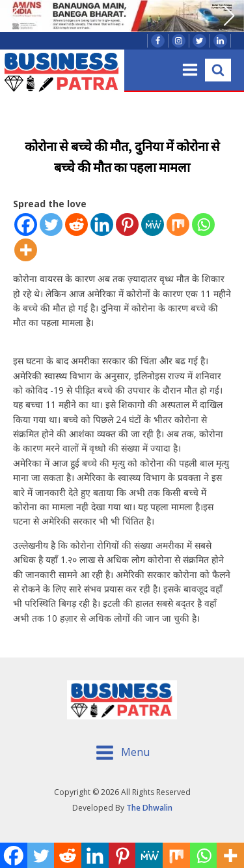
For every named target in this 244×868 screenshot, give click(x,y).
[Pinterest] (127, 224)
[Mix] (178, 224)
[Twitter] (51, 224)
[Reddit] (76, 224)
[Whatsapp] (203, 224)
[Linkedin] (102, 224)
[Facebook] (26, 224)
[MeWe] (153, 224)
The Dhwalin (149, 808)
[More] (26, 250)
